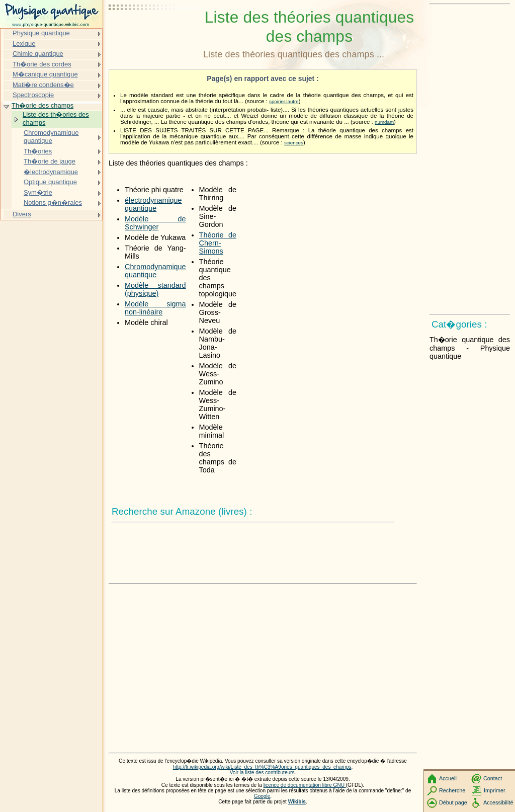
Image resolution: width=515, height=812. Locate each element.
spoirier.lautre (284, 101)
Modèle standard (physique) (155, 289)
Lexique (24, 44)
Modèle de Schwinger (155, 223)
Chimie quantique (38, 54)
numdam (384, 122)
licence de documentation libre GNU (305, 785)
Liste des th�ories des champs (56, 118)
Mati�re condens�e (43, 85)
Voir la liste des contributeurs (262, 773)
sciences (294, 143)
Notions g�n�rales (53, 202)
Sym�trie (38, 192)
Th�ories (38, 151)
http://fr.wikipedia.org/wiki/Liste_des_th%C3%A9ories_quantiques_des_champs (262, 767)
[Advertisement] (154, 33)
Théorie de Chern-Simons (218, 243)
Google (262, 796)
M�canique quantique (45, 74)
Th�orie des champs (42, 105)
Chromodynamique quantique (155, 271)
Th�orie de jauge (50, 161)
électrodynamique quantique (153, 204)
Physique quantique (41, 33)
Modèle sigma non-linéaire (155, 308)
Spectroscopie (33, 95)
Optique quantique (50, 182)
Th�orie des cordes (42, 64)
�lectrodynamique (51, 172)
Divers (22, 214)
